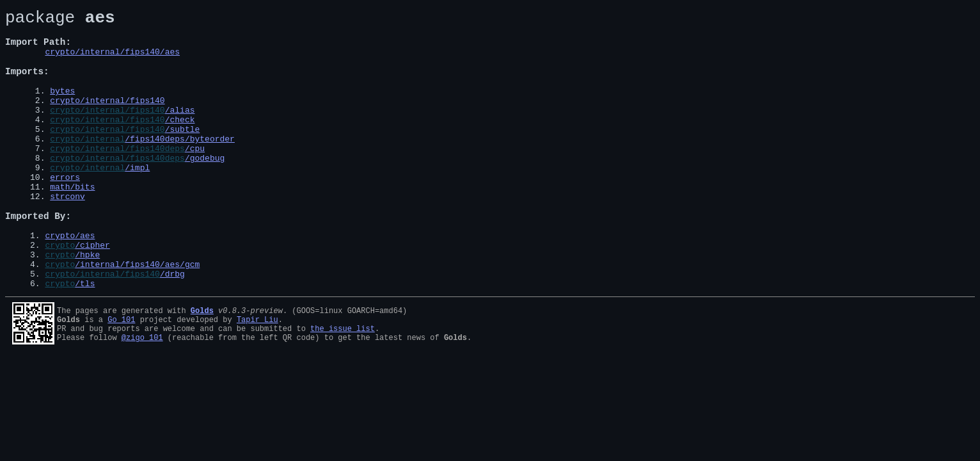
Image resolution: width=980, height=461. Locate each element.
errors (65, 211)
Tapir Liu (257, 375)
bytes (62, 108)
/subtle (183, 154)
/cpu (195, 177)
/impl (137, 200)
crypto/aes (70, 281)
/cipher (92, 293)
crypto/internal (87, 165)
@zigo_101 (142, 397)
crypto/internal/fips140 (107, 119)
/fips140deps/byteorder (180, 165)
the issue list (343, 386)
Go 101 (121, 375)
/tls (85, 339)
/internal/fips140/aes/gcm (137, 316)
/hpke (87, 304)
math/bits (72, 223)
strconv (67, 234)
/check (180, 142)
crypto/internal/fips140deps (117, 177)
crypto (60, 293)
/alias (180, 131)
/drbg (172, 327)
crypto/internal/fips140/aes (112, 61)
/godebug (205, 188)
